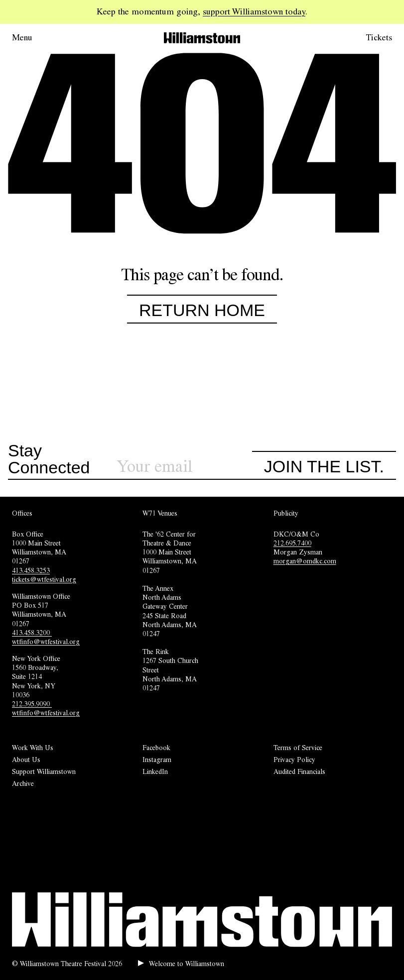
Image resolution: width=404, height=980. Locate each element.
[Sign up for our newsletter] (184, 467)
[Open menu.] (36, 38)
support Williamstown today (254, 11)
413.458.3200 (32, 633)
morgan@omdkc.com (305, 561)
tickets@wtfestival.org (44, 579)
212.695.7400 (292, 543)
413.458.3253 (31, 570)
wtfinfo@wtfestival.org (46, 642)
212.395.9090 (32, 704)
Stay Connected (49, 459)
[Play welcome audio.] (181, 964)
